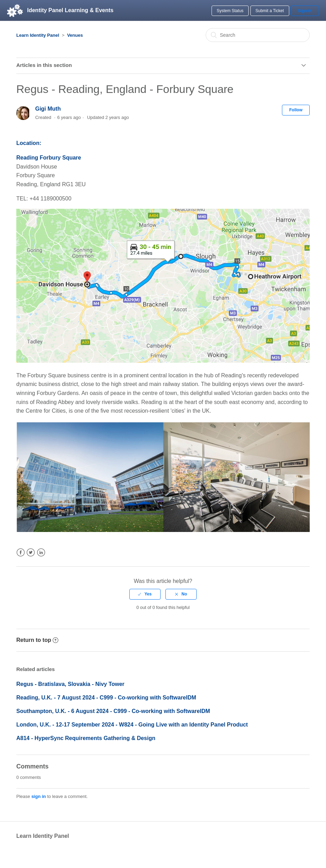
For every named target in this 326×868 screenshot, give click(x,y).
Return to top (37, 640)
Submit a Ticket (270, 11)
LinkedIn (41, 553)
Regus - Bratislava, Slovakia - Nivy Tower (70, 684)
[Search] (258, 35)
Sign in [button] (305, 11)
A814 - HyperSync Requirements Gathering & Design (86, 738)
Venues (75, 35)
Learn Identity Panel (38, 35)
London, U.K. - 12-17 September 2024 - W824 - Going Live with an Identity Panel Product (132, 725)
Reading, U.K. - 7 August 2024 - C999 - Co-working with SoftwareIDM (106, 698)
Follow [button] (296, 110)
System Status (230, 11)
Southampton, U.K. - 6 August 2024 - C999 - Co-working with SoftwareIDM (113, 711)
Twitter (31, 553)
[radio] (145, 594)
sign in (38, 796)
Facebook (21, 553)
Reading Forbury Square (49, 158)
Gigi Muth (48, 109)
